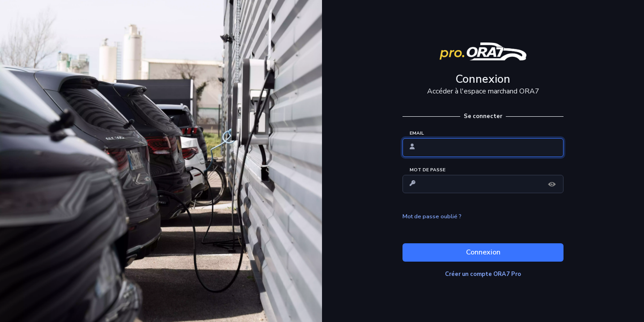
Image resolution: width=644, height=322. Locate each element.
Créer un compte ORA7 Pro (483, 274)
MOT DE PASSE (428, 170)
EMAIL (417, 133)
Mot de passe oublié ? (432, 216)
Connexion (483, 252)
